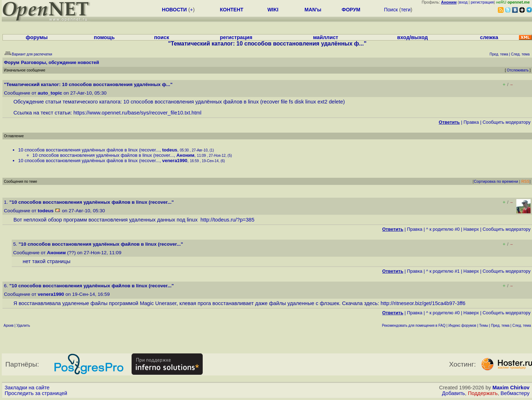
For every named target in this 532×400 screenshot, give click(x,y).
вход (463, 2)
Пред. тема (500, 326)
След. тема (522, 326)
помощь (104, 37)
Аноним (185, 155)
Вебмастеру (515, 393)
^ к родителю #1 (443, 271)
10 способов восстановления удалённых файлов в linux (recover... (89, 150)
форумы (37, 37)
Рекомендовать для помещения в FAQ (414, 326)
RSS (525, 181)
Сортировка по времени (496, 181)
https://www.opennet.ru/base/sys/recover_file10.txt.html (137, 113)
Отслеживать (518, 70)
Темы (483, 326)
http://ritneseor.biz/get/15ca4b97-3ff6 (423, 303)
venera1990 (175, 161)
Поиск (391, 10)
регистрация (482, 2)
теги (406, 10)
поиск (161, 37)
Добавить (454, 393)
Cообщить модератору (507, 122)
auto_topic (50, 93)
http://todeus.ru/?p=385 (228, 220)
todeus (170, 150)
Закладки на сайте (27, 388)
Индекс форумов (462, 326)
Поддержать (483, 393)
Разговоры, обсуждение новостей (60, 62)
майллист (326, 37)
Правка (471, 122)
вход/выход (413, 37)
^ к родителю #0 (443, 229)
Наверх (471, 229)
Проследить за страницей (36, 393)
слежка (489, 37)
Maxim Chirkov (511, 388)
